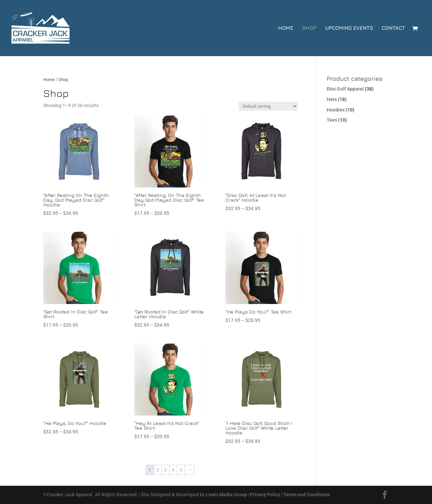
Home (286, 28)
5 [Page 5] (181, 470)
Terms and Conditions (307, 495)
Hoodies (336, 110)
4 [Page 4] (173, 470)
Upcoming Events (349, 28)
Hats (332, 99)
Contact (393, 28)
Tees (332, 120)
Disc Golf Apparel (345, 89)
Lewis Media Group (226, 495)
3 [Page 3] (165, 470)
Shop (309, 28)
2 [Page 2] (158, 470)
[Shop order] (268, 106)
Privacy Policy (265, 495)
